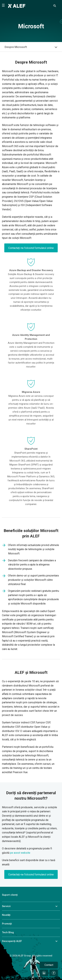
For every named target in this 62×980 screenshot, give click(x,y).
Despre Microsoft (16, 47)
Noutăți (6, 915)
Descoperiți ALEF (12, 941)
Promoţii (7, 924)
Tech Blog (8, 932)
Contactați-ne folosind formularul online (31, 248)
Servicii (6, 906)
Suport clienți (10, 895)
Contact (49, 965)
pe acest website (20, 853)
